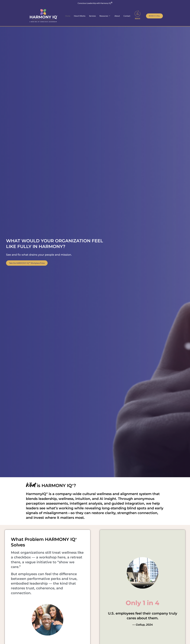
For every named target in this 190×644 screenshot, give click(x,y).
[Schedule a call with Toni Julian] (154, 16)
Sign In (137, 18)
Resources (105, 16)
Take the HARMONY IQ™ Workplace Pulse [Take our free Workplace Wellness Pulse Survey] (27, 265)
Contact (127, 16)
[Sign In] (138, 14)
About (117, 16)
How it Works (80, 16)
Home (68, 16)
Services (92, 16)
